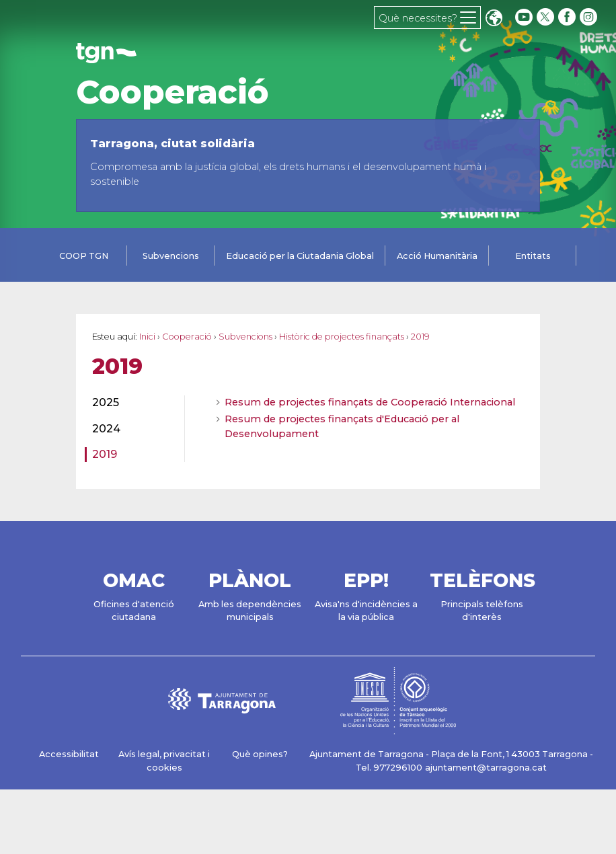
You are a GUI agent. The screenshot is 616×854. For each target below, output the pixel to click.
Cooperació (172, 92)
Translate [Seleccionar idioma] (494, 19)
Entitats (533, 256)
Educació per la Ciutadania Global (300, 256)
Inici (147, 337)
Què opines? (260, 754)
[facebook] (568, 17)
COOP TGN (84, 256)
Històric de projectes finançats (342, 337)
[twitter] (547, 17)
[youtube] (524, 17)
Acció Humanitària (437, 256)
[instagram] (590, 17)
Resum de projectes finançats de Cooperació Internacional (370, 402)
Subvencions (171, 256)
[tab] (83, 257)
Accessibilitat (69, 754)
